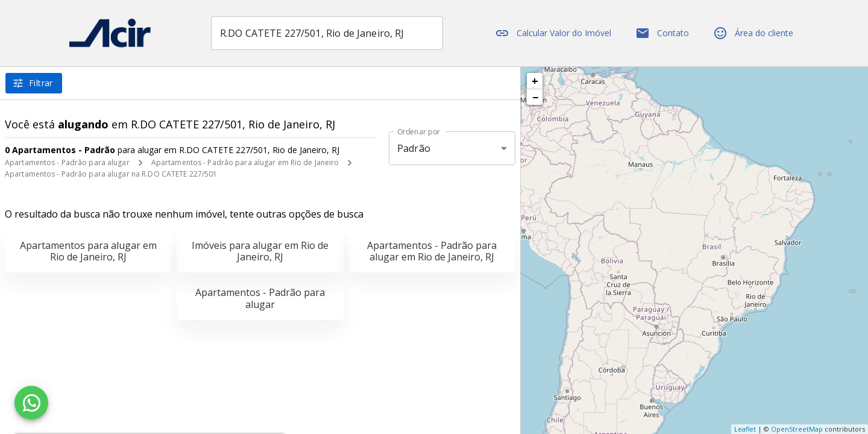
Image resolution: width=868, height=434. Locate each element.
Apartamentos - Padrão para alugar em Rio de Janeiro (245, 162)
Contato (662, 33)
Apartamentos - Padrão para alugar (67, 162)
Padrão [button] (414, 148)
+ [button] (535, 81)
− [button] (535, 97)
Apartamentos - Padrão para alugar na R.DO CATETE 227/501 (111, 174)
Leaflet (745, 429)
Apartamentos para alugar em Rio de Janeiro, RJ (88, 251)
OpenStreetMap (797, 429)
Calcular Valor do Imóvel (553, 33)
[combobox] (327, 33)
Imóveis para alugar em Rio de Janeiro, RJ (260, 251)
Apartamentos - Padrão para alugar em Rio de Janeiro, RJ (432, 251)
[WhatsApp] (31, 403)
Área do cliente (753, 33)
